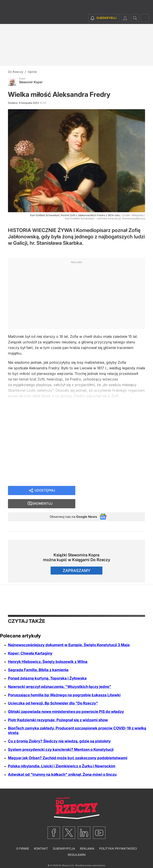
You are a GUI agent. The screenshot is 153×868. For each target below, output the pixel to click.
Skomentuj (115, 491)
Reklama (87, 837)
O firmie (23, 837)
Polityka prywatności (118, 837)
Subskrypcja (64, 837)
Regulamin (77, 843)
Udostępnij (45, 491)
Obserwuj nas (70, 505)
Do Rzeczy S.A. (67, 854)
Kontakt (41, 837)
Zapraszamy (77, 559)
